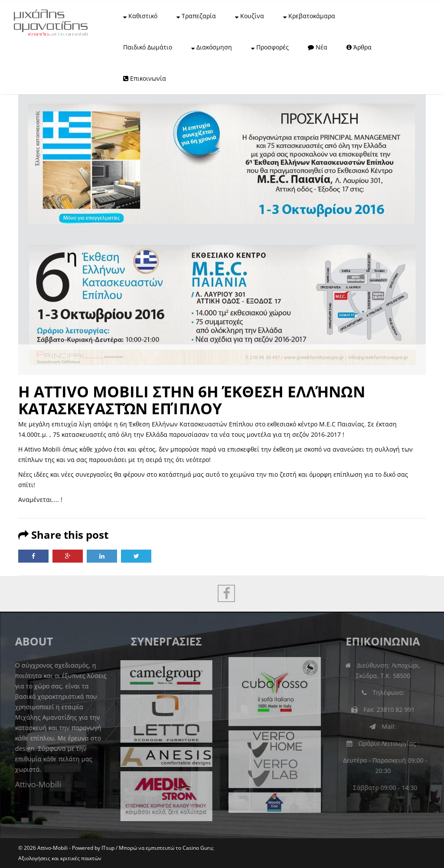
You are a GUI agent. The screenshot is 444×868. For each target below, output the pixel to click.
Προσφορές (270, 47)
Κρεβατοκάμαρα (309, 16)
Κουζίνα (250, 16)
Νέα (318, 47)
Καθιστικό (140, 16)
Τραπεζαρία (196, 16)
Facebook (33, 556)
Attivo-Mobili (34, 784)
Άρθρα (359, 47)
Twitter (136, 556)
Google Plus (68, 556)
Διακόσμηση (212, 47)
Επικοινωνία (145, 78)
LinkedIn (102, 556)
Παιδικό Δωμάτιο (148, 47)
